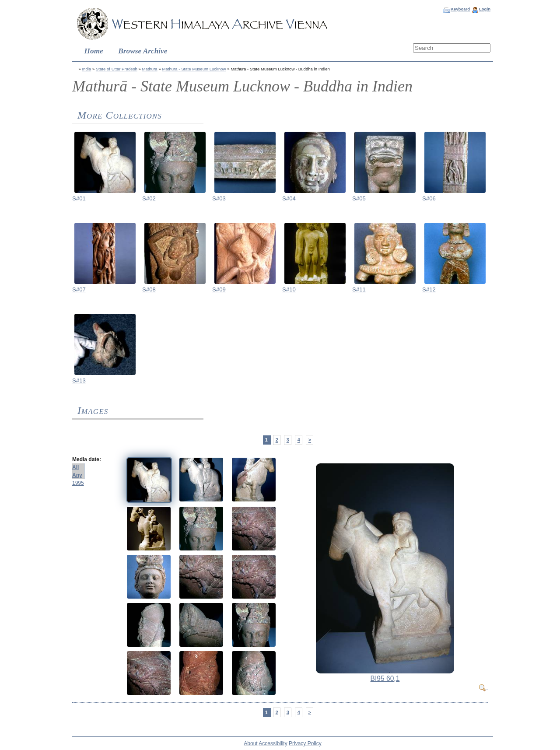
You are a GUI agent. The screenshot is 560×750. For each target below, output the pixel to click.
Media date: (87, 459)
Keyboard (460, 9)
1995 (78, 483)
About (250, 743)
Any (77, 475)
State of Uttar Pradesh (117, 69)
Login (485, 9)
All (75, 467)
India (86, 69)
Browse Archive (143, 51)
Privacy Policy (305, 743)
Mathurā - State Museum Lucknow (194, 69)
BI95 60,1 (385, 678)
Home (94, 51)
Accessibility (273, 743)
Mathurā (150, 69)
